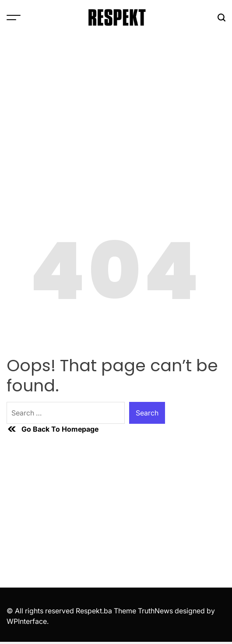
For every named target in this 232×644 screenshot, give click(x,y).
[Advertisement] (116, 101)
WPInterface (27, 621)
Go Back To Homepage (53, 429)
